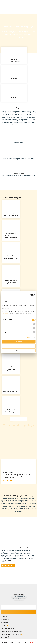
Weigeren (18, 350)
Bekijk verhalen (8, 566)
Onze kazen (5, 623)
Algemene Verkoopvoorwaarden (11, 631)
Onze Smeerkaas (6, 620)
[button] (26, 642)
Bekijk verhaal (8, 480)
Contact (4, 626)
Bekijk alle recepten (19, 419)
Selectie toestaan (18, 346)
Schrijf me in (18, 612)
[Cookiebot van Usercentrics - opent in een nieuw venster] (30, 295)
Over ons (4, 617)
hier (10, 560)
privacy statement (6, 313)
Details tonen (30, 337)
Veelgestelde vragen (8, 628)
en (34, 13)
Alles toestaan (19, 342)
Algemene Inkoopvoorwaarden (11, 634)
